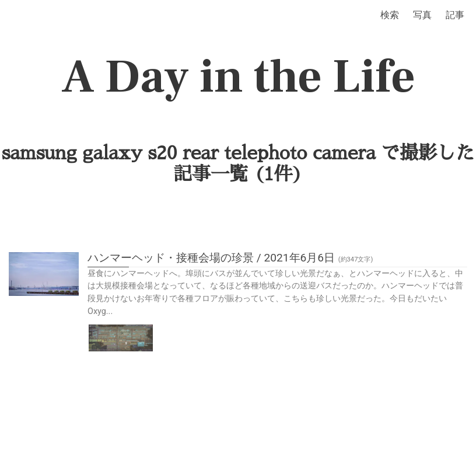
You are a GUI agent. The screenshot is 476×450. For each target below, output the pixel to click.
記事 (455, 15)
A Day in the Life (238, 77)
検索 (390, 15)
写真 (422, 15)
